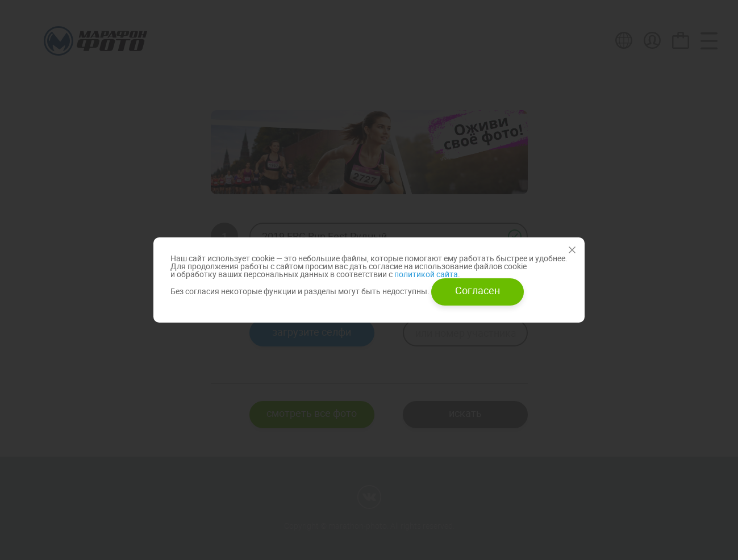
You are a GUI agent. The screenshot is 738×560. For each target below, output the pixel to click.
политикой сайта (425, 274)
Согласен (478, 290)
